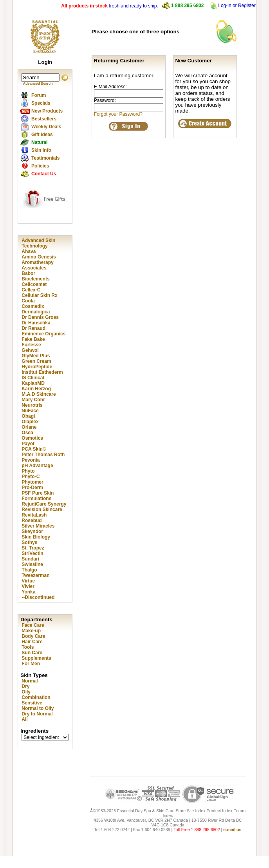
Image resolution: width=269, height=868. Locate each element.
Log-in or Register (237, 5)
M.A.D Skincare (39, 394)
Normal (30, 681)
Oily (26, 692)
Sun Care (32, 653)
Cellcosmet (34, 284)
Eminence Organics (43, 334)
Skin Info (41, 150)
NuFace (30, 411)
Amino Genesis (39, 257)
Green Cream (36, 361)
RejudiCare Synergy (44, 504)
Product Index (220, 811)
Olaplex (30, 422)
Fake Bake (33, 339)
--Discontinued (38, 597)
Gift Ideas (42, 135)
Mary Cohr (33, 400)
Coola (28, 301)
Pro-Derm (32, 488)
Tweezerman (35, 575)
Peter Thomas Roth (43, 455)
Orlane (29, 427)
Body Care (33, 636)
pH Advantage (37, 466)
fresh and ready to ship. (109, 6)
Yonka (28, 592)
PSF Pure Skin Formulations (38, 496)
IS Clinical (33, 378)
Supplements (36, 658)
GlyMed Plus (36, 356)
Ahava (29, 251)
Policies (40, 166)
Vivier (28, 586)
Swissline (32, 564)
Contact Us (44, 174)
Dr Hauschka (36, 323)
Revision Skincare (42, 510)
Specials (41, 103)
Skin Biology (36, 537)
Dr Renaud (33, 328)
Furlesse (31, 345)
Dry (25, 686)
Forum (39, 95)
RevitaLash (34, 515)
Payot (28, 444)
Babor (28, 273)
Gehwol (30, 350)
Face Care (33, 625)
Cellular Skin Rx (39, 295)
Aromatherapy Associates (37, 265)
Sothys (29, 542)
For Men (31, 664)
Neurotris (32, 405)
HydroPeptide (37, 367)
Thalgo (29, 570)
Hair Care (32, 642)
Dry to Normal (37, 714)
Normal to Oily (38, 708)
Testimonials (45, 158)
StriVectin (32, 553)
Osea (27, 433)
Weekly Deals (46, 127)
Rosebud (32, 520)
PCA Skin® (34, 449)
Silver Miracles (38, 526)
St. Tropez (33, 548)
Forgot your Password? (118, 114)
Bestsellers (44, 119)
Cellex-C (31, 290)
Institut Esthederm (42, 372)
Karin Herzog (36, 389)
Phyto (28, 471)
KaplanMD (33, 383)
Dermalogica (36, 312)
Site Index (196, 811)
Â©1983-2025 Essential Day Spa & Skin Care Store (138, 811)
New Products (47, 111)
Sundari (30, 559)
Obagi (28, 416)
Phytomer (32, 482)
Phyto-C (31, 477)
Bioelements (35, 279)
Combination (36, 697)
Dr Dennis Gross (40, 317)
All (24, 719)
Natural (39, 142)
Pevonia (31, 460)
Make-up (31, 631)
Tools (28, 647)
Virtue (28, 581)
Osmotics (32, 438)
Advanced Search (38, 84)
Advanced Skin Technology (38, 243)
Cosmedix (33, 306)
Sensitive (32, 703)
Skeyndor (32, 531)
